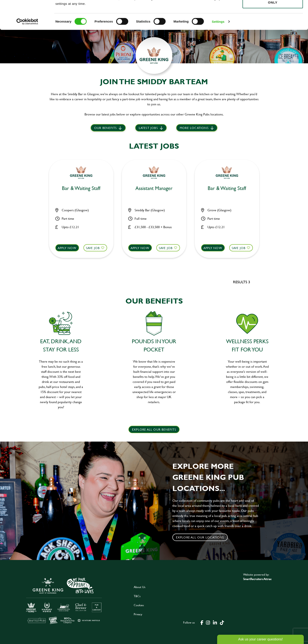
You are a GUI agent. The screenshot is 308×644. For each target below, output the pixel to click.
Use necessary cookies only (273, 27)
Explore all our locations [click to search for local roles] (200, 537)
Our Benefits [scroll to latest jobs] (105, 128)
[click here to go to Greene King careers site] (64, 600)
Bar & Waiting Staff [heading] (81, 188)
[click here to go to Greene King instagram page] (208, 622)
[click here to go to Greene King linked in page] (215, 622)
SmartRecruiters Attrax (257, 579)
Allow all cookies (273, 11)
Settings (218, 48)
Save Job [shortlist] (93, 248)
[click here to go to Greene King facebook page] (202, 622)
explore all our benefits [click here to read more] (154, 429)
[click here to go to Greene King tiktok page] (222, 622)
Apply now (67, 248)
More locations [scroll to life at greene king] (194, 128)
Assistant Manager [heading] (154, 188)
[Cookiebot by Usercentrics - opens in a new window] (27, 49)
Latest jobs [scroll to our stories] (148, 128)
